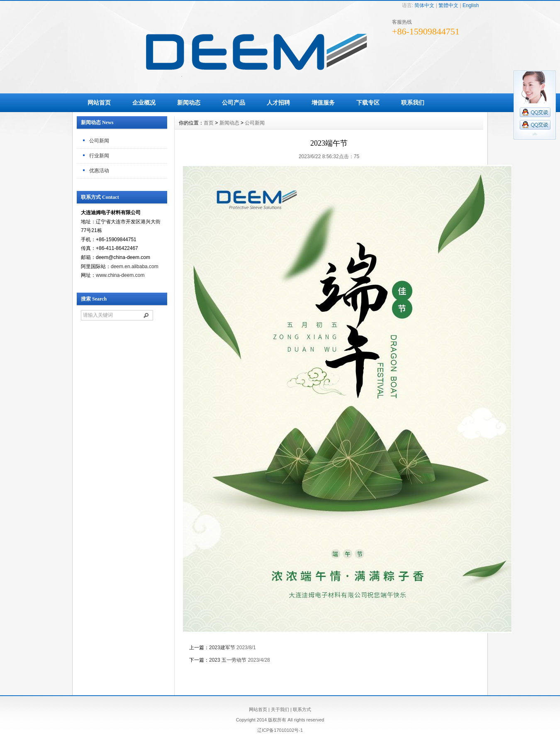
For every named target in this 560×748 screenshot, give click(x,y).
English (471, 5)
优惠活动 (99, 171)
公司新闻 (99, 141)
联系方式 (302, 709)
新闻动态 (189, 103)
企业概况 (144, 103)
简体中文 (424, 5)
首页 (209, 123)
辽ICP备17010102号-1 (280, 730)
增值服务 (323, 103)
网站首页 (99, 103)
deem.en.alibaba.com (135, 266)
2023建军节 (222, 648)
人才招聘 (278, 103)
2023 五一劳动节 (228, 660)
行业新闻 (99, 156)
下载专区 (368, 103)
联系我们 (413, 103)
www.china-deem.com (120, 275)
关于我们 (280, 709)
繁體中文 (448, 5)
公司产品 (234, 103)
